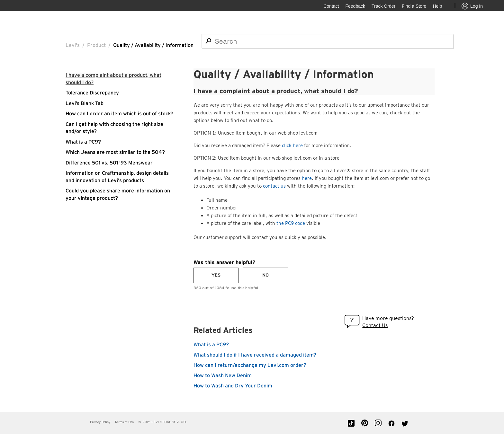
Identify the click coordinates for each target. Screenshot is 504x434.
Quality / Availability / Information (153, 45)
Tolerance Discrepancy (92, 93)
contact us (274, 186)
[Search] (328, 41)
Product (96, 45)
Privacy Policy (100, 422)
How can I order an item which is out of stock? (119, 114)
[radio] (216, 275)
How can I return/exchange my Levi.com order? (250, 365)
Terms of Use (124, 422)
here (307, 178)
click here (292, 146)
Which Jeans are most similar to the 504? (115, 152)
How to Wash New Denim (223, 376)
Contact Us (375, 325)
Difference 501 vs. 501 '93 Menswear (109, 163)
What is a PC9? (83, 142)
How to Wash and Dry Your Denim (233, 386)
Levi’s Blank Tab (85, 103)
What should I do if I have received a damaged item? (255, 355)
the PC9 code (291, 223)
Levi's (73, 45)
